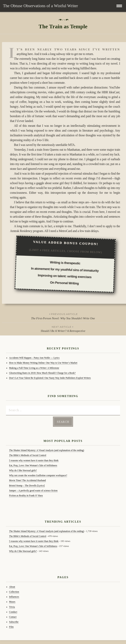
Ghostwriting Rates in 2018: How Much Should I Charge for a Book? (42, 373)
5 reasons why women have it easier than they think (34, 460)
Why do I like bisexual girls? (23, 470)
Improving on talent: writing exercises (64, 276)
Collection (14, 592)
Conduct (13, 612)
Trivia (12, 607)
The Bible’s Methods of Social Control (28, 455)
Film (11, 627)
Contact (13, 617)
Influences (14, 597)
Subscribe (14, 622)
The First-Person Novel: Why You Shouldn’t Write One (63, 316)
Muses (12, 602)
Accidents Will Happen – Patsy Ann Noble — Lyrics (34, 358)
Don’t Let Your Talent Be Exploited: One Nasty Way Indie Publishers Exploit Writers (50, 378)
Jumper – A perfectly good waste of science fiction (33, 491)
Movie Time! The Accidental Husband (27, 480)
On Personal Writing (64, 283)
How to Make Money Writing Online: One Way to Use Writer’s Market (43, 363)
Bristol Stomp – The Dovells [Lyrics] (27, 486)
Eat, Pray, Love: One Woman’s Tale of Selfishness (33, 465)
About (12, 587)
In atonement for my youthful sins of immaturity (65, 269)
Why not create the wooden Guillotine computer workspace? (38, 475)
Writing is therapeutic (65, 263)
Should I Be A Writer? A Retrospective (63, 329)
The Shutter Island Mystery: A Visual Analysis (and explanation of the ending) (47, 450)
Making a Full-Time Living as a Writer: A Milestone (34, 368)
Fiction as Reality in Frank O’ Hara (26, 496)
